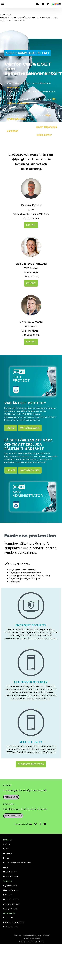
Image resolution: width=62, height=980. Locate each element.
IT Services (8, 895)
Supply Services (10, 909)
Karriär (6, 849)
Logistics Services (11, 900)
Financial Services (11, 890)
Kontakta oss (11, 797)
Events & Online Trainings (14, 922)
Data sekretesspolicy (32, 935)
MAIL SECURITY (31, 742)
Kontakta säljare (30, 428)
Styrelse (7, 844)
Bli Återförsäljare (11, 927)
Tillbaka (7, 15)
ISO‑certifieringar (11, 877)
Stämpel (46, 935)
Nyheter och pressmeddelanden (17, 863)
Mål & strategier (10, 872)
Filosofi (6, 867)
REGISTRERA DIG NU (13, 816)
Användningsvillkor (32, 938)
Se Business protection (31, 764)
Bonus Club (8, 918)
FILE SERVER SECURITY (31, 682)
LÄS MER (11, 428)
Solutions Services (11, 904)
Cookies (17, 935)
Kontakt (31, 225)
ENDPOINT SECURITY (31, 625)
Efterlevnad (8, 853)
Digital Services (10, 886)
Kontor (6, 858)
